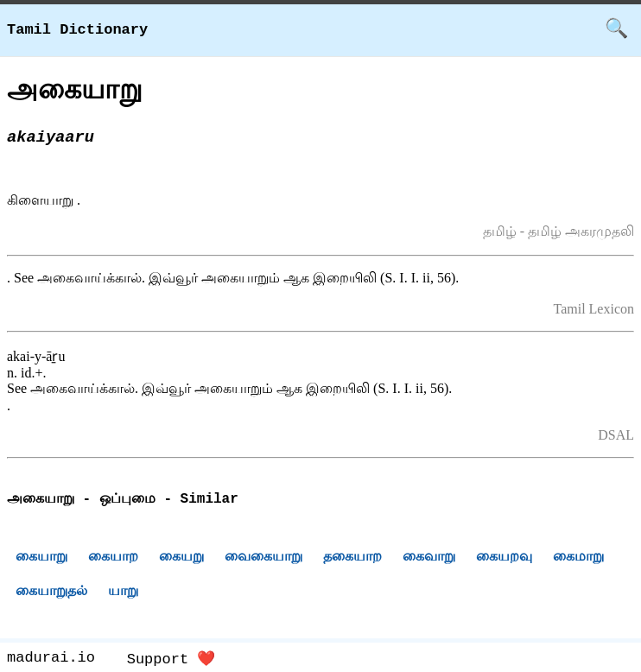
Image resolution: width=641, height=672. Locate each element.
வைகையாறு (263, 558)
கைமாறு (578, 558)
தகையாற (352, 558)
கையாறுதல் (51, 593)
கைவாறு (429, 558)
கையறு (181, 558)
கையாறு (41, 558)
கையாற (113, 558)
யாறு (123, 593)
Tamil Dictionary (77, 30)
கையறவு (504, 558)
